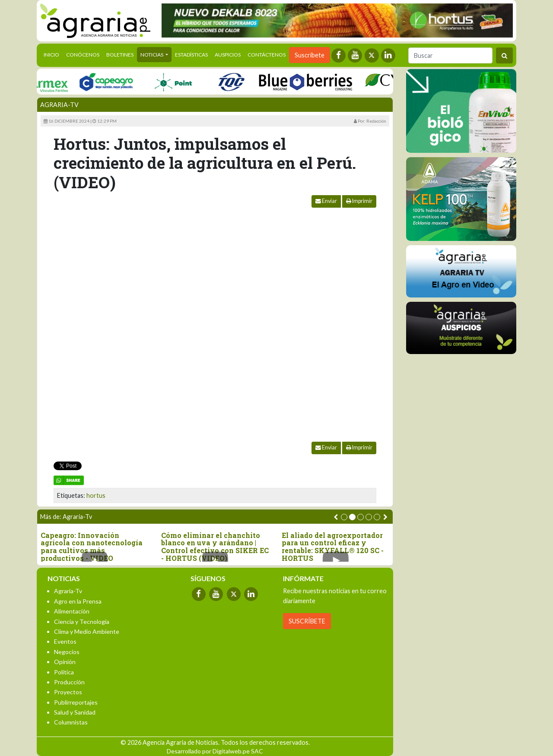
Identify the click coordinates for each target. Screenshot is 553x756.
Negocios (67, 652)
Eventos (65, 641)
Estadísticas (191, 55)
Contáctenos (267, 55)
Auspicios (228, 55)
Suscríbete (310, 55)
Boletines (120, 55)
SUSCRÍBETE (307, 621)
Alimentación (72, 611)
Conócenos (83, 55)
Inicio (53, 54)
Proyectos (68, 692)
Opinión (65, 662)
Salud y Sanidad (75, 712)
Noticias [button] (152, 55)
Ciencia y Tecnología (82, 622)
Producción (69, 682)
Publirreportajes (76, 702)
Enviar (326, 201)
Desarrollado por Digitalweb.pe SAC (215, 751)
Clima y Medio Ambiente (87, 631)
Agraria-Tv (59, 105)
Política (64, 672)
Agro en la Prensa (78, 601)
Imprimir (359, 201)
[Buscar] (450, 55)
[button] (344, 517)
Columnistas (71, 722)
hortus (96, 495)
